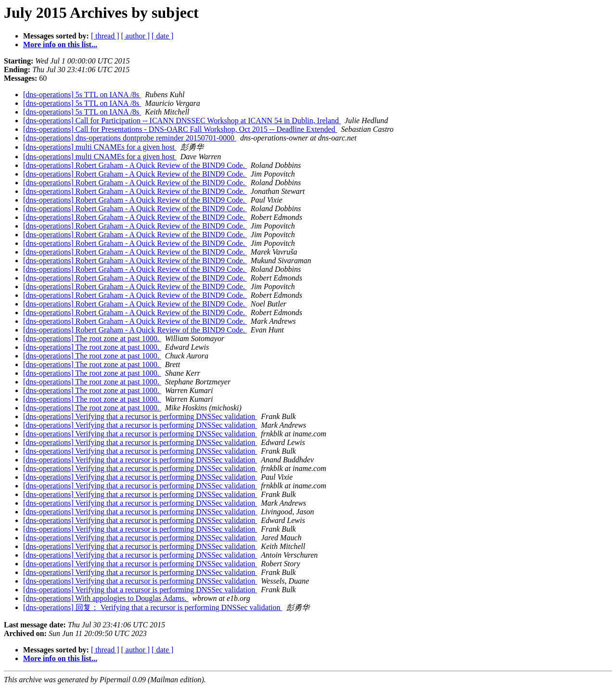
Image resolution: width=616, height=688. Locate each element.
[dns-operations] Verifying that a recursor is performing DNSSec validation (140, 416)
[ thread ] (105, 36)
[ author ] (136, 36)
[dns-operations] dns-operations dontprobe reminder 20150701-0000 (130, 138)
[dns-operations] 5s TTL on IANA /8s (82, 95)
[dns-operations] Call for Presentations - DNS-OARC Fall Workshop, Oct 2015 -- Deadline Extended (180, 129)
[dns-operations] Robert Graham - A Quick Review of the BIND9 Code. (135, 165)
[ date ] (162, 36)
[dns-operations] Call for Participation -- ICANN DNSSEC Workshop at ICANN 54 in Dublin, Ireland (182, 121)
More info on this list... (60, 45)
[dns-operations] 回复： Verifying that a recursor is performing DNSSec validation (153, 607)
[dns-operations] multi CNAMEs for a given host (100, 147)
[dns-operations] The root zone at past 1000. (92, 338)
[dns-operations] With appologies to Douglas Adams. (106, 598)
